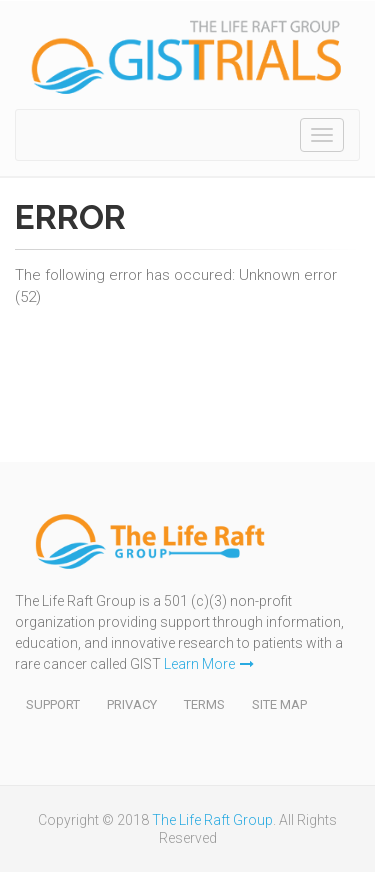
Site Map (279, 704)
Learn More (209, 664)
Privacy (132, 704)
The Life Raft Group (212, 820)
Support (53, 704)
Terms (204, 704)
